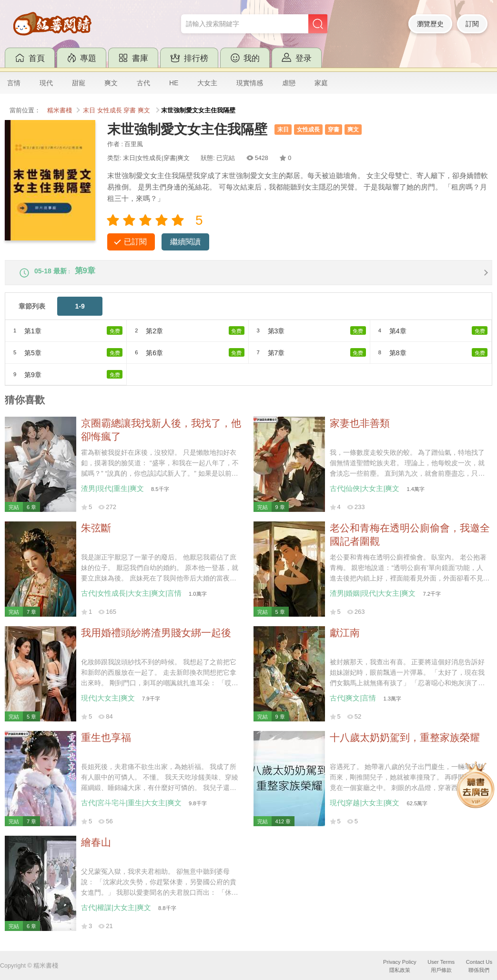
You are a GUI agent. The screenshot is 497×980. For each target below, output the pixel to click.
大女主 (207, 83)
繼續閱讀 (185, 242)
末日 (89, 110)
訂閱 (472, 24)
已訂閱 (135, 242)
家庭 (321, 83)
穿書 (130, 110)
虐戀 (289, 83)
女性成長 (110, 110)
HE (174, 83)
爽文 (111, 83)
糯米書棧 (60, 110)
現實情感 (250, 83)
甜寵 (79, 83)
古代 (143, 83)
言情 (14, 83)
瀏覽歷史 (430, 24)
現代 (46, 83)
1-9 (80, 312)
